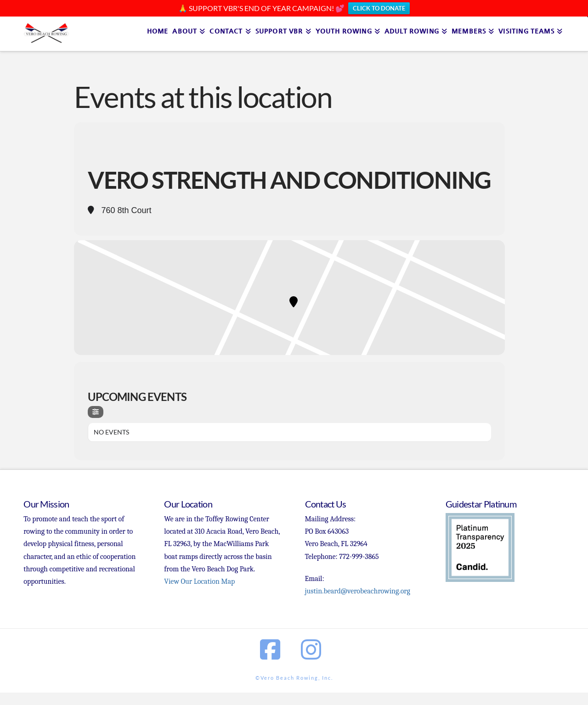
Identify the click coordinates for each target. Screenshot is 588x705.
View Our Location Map (199, 581)
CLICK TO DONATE (379, 8)
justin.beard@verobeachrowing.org (358, 591)
